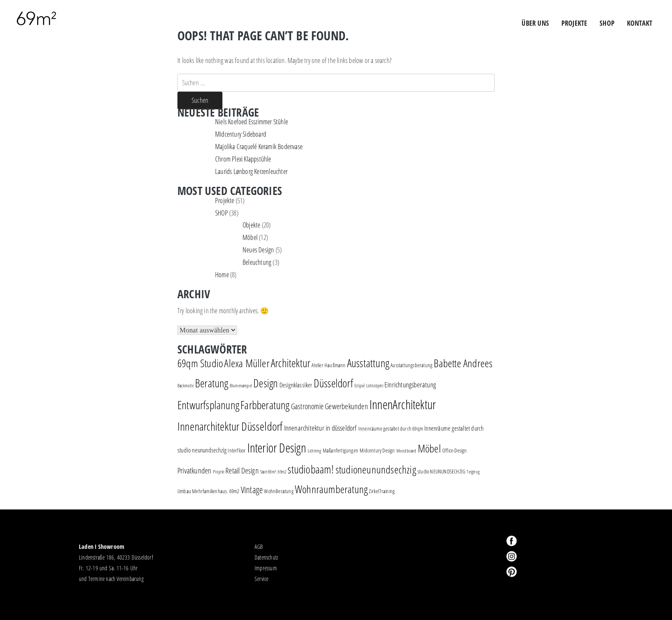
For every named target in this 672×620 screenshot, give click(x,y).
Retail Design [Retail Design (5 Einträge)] (242, 470)
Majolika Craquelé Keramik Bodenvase (259, 147)
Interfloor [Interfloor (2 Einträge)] (237, 450)
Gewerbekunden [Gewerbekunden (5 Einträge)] (346, 406)
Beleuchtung (257, 262)
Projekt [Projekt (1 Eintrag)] (219, 472)
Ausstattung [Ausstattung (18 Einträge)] (368, 363)
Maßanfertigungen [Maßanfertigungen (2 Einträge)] (340, 450)
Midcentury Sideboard (241, 134)
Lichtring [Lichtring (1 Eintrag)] (315, 451)
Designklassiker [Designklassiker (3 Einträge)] (296, 385)
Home (222, 275)
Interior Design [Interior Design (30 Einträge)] (277, 448)
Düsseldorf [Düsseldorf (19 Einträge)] (333, 383)
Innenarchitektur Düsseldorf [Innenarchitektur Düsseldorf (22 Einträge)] (230, 426)
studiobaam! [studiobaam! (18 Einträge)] (311, 469)
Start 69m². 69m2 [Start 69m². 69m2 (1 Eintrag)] (273, 472)
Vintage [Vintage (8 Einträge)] (252, 490)
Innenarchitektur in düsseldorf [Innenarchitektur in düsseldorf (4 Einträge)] (321, 428)
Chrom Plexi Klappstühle (243, 159)
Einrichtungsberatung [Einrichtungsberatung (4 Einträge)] (410, 385)
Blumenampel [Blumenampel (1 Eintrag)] (241, 386)
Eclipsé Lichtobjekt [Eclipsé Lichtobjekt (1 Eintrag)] (369, 386)
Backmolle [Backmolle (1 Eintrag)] (186, 386)
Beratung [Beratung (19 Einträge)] (212, 383)
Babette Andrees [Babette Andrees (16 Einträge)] (463, 363)
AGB (259, 547)
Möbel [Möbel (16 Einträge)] (429, 448)
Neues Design (258, 250)
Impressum (266, 568)
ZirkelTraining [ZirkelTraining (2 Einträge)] (382, 491)
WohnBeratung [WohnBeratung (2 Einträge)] (279, 491)
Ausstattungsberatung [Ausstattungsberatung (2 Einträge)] (411, 365)
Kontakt (640, 23)
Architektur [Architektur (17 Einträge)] (291, 363)
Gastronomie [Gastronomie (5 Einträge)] (307, 406)
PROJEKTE (574, 23)
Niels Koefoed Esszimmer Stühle (252, 122)
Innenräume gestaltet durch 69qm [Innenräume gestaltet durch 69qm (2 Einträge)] (391, 428)
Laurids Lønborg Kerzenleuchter (251, 171)
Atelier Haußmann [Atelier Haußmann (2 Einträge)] (328, 365)
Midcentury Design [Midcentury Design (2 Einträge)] (377, 450)
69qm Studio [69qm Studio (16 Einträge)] (200, 363)
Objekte (251, 225)
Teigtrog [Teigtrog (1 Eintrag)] (473, 472)
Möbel (250, 237)
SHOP (222, 213)
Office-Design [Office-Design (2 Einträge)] (455, 450)
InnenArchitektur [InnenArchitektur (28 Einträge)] (403, 404)
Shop (607, 23)
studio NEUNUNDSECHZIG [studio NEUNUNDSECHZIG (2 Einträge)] (441, 471)
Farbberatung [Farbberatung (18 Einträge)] (265, 405)
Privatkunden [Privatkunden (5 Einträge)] (194, 470)
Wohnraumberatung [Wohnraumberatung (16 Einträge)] (331, 489)
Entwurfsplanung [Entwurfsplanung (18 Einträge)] (208, 405)
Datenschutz (266, 557)
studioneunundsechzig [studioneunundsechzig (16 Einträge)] (376, 469)
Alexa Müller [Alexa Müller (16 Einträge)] (247, 363)
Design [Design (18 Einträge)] (265, 383)
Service (261, 579)
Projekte (225, 201)
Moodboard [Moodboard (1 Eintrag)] (406, 451)
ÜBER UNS (535, 23)
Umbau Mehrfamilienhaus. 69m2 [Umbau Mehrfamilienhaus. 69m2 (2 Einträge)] (208, 491)
